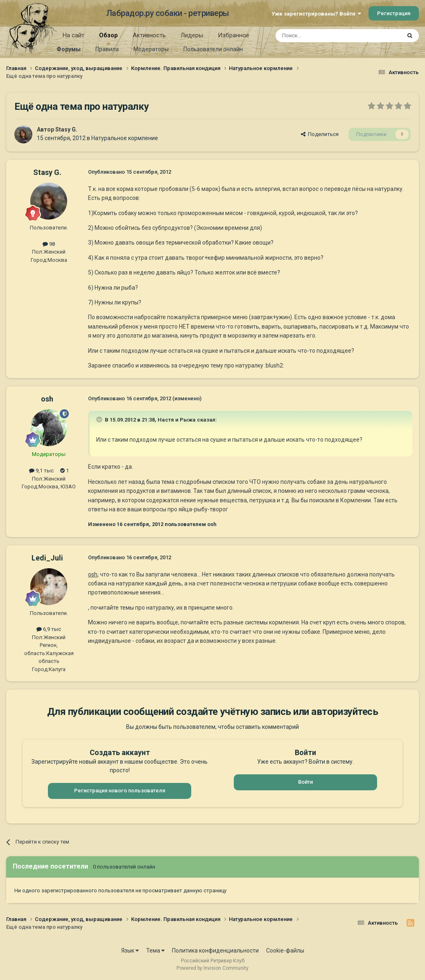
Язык (130, 951)
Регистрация (394, 13)
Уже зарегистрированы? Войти (316, 14)
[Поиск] (320, 36)
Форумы (69, 49)
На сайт (73, 35)
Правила (107, 49)
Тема (155, 951)
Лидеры (192, 35)
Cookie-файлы (285, 951)
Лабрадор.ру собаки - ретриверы (168, 13)
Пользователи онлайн (213, 49)
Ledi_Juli (47, 558)
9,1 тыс (41, 471)
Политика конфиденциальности (215, 951)
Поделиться (320, 134)
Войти (305, 782)
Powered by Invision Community (212, 968)
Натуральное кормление (125, 138)
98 (49, 244)
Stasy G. (66, 129)
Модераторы (151, 49)
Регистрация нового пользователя (120, 791)
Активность (149, 35)
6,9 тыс (49, 629)
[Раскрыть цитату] (100, 420)
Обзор (109, 38)
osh (47, 399)
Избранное (234, 35)
